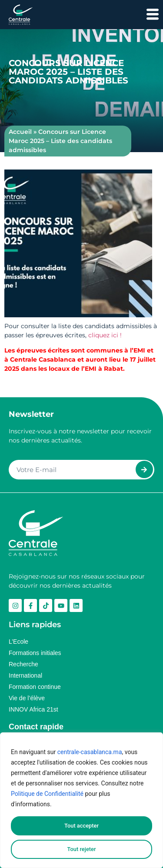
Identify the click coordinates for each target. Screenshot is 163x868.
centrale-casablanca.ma (90, 752)
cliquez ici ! (106, 335)
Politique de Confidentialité (47, 794)
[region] (81, 800)
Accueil (20, 132)
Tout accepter (81, 826)
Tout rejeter (82, 849)
